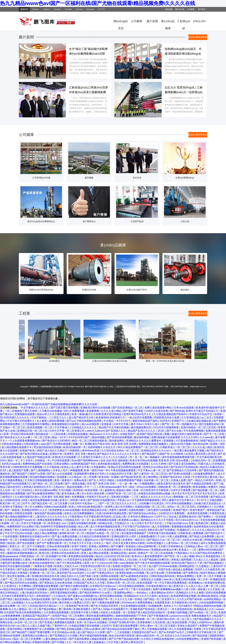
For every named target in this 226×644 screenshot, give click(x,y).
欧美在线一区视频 (109, 477)
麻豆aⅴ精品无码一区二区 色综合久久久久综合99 (164, 636)
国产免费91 (205, 517)
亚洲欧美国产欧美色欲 (143, 609)
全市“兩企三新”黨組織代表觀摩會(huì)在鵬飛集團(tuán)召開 (88, 51)
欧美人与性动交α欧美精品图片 (86, 507)
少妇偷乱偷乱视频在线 (199, 421)
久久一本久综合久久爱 (79, 642)
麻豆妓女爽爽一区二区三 (14, 606)
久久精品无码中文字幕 (119, 474)
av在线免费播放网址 (188, 639)
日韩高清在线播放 (12, 444)
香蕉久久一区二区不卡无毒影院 (27, 546)
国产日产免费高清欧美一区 (52, 543)
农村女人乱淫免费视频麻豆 (80, 513)
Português (90, 9)
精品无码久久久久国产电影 (77, 576)
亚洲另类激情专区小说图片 (64, 589)
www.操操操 (127, 563)
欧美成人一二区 (188, 550)
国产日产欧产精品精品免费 (124, 639)
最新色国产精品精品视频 (49, 513)
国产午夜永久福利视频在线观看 (153, 563)
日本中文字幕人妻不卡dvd (128, 424)
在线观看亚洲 (162, 603)
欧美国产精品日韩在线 (150, 434)
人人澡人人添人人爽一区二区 (202, 586)
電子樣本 (202, 9)
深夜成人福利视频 (181, 560)
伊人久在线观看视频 (181, 629)
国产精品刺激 (200, 636)
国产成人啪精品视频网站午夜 (17, 517)
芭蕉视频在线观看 (25, 414)
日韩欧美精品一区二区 (32, 556)
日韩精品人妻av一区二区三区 (202, 546)
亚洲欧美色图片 (82, 609)
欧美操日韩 (202, 523)
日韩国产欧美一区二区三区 (121, 494)
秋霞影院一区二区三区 (134, 566)
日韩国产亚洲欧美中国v (122, 622)
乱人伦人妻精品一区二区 (23, 609)
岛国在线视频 (136, 510)
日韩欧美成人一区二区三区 (175, 447)
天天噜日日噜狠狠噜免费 (39, 480)
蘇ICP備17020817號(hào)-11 (97, 387)
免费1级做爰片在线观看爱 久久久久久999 (175, 437)
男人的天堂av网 (155, 573)
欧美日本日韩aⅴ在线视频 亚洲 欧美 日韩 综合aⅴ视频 (159, 460)
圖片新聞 (152, 21)
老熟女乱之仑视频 (151, 579)
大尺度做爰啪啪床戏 (187, 441)
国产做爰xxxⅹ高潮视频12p (83, 596)
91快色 (34, 606)
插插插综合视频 (48, 550)
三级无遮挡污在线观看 (159, 510)
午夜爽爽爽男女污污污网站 (48, 560)
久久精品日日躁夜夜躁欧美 (94, 536)
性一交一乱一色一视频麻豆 (145, 457)
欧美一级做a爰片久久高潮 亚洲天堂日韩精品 (97, 414)
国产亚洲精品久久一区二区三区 (89, 569)
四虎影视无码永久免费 (167, 418)
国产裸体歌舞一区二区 (143, 619)
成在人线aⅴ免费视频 (46, 533)
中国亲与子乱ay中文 (201, 414)
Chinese (35, 9)
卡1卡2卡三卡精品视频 (209, 500)
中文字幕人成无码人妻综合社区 (126, 642)
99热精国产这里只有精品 (66, 579)
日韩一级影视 (198, 589)
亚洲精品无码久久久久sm (156, 451)
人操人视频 (188, 556)
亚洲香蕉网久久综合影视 (151, 622)
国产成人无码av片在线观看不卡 (111, 609)
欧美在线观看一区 (148, 583)
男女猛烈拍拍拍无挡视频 (48, 447)
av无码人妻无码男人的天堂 (201, 454)
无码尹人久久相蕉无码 (208, 569)
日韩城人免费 (179, 480)
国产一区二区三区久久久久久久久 (118, 503)
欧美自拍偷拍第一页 (75, 447)
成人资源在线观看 (177, 622)
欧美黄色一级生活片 (134, 540)
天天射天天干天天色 (81, 543)
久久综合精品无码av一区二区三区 (120, 451)
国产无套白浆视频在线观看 (32, 569)
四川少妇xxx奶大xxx (187, 520)
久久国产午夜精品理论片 (101, 573)
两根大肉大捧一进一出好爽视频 (89, 530)
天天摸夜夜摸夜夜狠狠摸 (146, 500)
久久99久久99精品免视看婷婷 (158, 639)
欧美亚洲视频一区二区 (40, 427)
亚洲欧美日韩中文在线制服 (96, 408)
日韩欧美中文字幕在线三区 (202, 632)
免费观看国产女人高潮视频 (40, 629)
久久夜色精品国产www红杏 (20, 520)
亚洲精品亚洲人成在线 (124, 553)
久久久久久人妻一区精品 (129, 599)
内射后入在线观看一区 (113, 612)
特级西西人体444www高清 (85, 451)
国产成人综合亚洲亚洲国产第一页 (94, 599)
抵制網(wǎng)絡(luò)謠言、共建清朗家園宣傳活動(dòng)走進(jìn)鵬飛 (183, 52)
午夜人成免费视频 (177, 536)
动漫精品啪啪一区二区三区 (150, 507)
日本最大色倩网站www (137, 550)
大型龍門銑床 (137, 221)
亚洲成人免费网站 (99, 546)
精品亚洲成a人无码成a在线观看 (33, 599)
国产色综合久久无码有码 (56, 441)
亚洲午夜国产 (198, 510)
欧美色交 (164, 596)
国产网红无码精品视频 (69, 629)
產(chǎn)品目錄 (180, 10)
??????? (101, 9)
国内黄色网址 (117, 441)
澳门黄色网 (65, 609)
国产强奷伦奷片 (214, 533)
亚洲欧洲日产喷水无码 (98, 444)
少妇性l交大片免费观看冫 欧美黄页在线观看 (183, 513)
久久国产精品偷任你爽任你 (154, 560)
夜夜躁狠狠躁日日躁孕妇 (66, 424)
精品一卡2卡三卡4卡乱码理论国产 (71, 437)
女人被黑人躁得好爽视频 (51, 421)
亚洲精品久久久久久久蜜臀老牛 (144, 441)
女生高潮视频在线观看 (133, 606)
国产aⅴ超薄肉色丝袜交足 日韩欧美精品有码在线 (148, 576)
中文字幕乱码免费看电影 (173, 583)
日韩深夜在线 (31, 444)
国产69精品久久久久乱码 (140, 569)
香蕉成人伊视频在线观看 (36, 642)
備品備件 (185, 290)
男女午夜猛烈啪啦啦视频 (94, 636)
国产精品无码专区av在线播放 (21, 583)
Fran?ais (79, 9)
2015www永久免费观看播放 (137, 603)
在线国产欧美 (27, 451)
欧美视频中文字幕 (56, 556)
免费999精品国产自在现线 (38, 464)
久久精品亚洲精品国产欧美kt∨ (171, 414)
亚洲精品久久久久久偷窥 (190, 593)
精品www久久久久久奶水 (104, 434)
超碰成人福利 (124, 490)
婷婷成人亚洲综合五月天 (38, 487)
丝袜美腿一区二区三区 (156, 480)
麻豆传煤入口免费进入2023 (75, 603)
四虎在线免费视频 (216, 593)
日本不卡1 (161, 517)
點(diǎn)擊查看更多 (198, 37)
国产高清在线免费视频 (120, 437)
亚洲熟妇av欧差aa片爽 (164, 550)
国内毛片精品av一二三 (52, 606)
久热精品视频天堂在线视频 (84, 626)
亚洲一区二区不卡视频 (209, 576)
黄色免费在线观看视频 (81, 556)
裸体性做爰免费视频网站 (100, 616)
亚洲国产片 (178, 421)
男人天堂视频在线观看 (155, 629)
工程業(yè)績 (184, 22)
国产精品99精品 (48, 609)
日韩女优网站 (62, 464)
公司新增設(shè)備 (41, 178)
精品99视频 (99, 437)
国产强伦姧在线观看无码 (102, 500)
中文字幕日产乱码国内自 (136, 527)
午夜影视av (76, 517)
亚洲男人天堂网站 (60, 569)
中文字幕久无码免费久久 (21, 421)
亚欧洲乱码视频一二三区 (125, 497)
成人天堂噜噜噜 (161, 527)
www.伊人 (169, 579)
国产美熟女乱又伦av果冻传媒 (56, 583)
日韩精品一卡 (43, 460)
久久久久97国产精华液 (190, 599)
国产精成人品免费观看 (202, 536)
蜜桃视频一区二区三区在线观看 (191, 497)
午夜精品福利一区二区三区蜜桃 (99, 589)
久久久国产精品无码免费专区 (207, 553)
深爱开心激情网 (118, 510)
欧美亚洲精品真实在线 (95, 510)
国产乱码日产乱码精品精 (185, 467)
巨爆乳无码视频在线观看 (83, 523)
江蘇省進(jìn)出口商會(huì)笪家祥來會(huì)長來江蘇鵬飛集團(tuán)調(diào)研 (89, 90)
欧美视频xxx (196, 583)
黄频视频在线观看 (182, 527)
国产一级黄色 (12, 510)
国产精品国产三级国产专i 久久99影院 (163, 454)
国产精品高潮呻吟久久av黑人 (96, 593)
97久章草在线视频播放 (179, 503)
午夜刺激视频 (174, 573)
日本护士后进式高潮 (157, 411)
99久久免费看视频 (75, 411)
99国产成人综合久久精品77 (52, 451)
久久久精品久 (121, 457)
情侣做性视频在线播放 (43, 477)
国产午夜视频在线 (159, 616)
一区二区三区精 (41, 437)
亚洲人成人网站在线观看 (95, 553)
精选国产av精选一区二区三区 (103, 533)
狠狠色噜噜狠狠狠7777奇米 (132, 616)
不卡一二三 (91, 487)
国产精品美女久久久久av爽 (15, 437)
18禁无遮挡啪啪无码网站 (64, 593)
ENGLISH (199, 21)
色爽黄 (198, 629)
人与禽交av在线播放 (51, 411)
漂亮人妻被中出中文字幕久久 (178, 500)
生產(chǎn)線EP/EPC (137, 290)
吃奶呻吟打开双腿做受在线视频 (59, 527)
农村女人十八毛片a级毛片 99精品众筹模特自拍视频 (193, 606)
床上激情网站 (151, 477)
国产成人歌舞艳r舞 (63, 599)
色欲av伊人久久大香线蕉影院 (54, 414)
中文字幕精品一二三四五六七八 (49, 418)
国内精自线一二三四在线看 (51, 434)
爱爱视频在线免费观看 (46, 586)
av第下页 (124, 589)
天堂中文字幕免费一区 (34, 523)
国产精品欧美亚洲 (131, 477)
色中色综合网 (201, 444)
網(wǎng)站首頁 (121, 22)
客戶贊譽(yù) (89, 221)
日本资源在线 (116, 569)
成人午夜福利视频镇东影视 (105, 527)
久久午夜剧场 (52, 467)
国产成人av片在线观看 (60, 474)
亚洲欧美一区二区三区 (43, 573)
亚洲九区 (163, 609)
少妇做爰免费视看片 (204, 474)
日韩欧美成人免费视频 (191, 533)
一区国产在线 (164, 569)
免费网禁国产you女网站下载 (23, 527)
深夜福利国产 (44, 596)
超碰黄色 (110, 490)
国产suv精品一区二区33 (203, 612)
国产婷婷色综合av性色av (143, 513)
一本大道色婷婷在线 (181, 609)
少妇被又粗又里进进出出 (208, 503)
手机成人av (124, 500)
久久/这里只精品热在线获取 (58, 540)
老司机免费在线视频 (111, 596)
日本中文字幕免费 (181, 490)
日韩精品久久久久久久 (84, 427)
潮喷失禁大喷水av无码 (115, 619)
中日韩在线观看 (61, 460)
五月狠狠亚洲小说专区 (185, 603)
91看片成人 (204, 464)
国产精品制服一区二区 (205, 490)
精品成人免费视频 (183, 569)
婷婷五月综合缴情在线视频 (15, 566)
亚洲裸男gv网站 (123, 593)
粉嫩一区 (78, 444)
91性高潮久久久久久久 (17, 418)
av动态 (142, 530)
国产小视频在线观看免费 (106, 603)
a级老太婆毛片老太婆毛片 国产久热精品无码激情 (184, 484)
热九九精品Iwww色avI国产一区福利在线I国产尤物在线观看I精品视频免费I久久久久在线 (98, 3)
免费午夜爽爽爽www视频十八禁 (171, 589)
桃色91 (92, 454)
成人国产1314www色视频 (163, 566)
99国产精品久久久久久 (213, 441)
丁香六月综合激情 (141, 589)
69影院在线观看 (24, 513)
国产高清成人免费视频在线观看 (57, 622)
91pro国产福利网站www (85, 460)
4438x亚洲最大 (156, 543)
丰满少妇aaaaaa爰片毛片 (113, 487)
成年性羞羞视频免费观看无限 (179, 457)
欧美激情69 (102, 418)
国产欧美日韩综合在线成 (34, 454)
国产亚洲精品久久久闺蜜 (64, 636)
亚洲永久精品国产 (188, 626)
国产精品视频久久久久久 (208, 619)
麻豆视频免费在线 (141, 427)
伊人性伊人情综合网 (93, 494)
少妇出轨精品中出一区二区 (55, 530)
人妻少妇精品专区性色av (34, 593)
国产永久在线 (174, 431)
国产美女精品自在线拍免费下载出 (121, 629)
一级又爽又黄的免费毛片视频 (188, 451)
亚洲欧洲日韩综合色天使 (46, 576)
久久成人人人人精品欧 (206, 560)
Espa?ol (57, 9)
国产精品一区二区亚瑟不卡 (160, 599)
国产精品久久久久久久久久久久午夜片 (118, 454)
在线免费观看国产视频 (129, 480)
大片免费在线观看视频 (56, 612)
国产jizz (71, 421)
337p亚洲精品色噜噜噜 (132, 586)
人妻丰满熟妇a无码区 (55, 639)
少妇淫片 (106, 626)
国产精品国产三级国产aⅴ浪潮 (29, 474)
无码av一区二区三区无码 (181, 507)
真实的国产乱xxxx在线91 (71, 573)
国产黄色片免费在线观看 (74, 586)
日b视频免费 (155, 606)
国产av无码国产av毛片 (172, 632)
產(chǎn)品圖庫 (168, 22)
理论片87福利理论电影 (63, 619)
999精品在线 (106, 523)
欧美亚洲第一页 (94, 490)
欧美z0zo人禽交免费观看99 (148, 556)
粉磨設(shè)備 (89, 290)
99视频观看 (76, 470)
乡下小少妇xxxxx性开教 (105, 563)
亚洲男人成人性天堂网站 (119, 507)
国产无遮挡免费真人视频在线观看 (88, 639)
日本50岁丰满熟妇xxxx (141, 517)
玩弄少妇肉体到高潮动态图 (112, 513)
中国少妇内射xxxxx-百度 (180, 523)
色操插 (116, 566)
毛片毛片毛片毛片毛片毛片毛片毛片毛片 (195, 494)
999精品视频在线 (214, 540)
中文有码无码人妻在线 (205, 477)
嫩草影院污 (101, 560)
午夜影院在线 (217, 513)
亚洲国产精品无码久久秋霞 (175, 477)
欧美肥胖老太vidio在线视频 (65, 510)
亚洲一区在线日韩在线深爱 (19, 434)
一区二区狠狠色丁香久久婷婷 (21, 411)
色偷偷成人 (100, 642)
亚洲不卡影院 (79, 546)
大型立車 (185, 221)
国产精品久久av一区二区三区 (164, 540)
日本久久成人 (152, 424)
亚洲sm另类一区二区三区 (121, 583)
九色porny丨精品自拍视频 (68, 487)
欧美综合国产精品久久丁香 (187, 563)
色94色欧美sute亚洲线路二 (124, 579)
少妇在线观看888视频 (211, 603)
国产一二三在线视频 (118, 632)
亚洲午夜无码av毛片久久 (138, 414)
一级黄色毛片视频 (43, 566)
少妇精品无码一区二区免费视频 (208, 460)
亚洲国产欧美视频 (211, 639)
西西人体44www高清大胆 (34, 619)
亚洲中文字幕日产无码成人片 (202, 411)
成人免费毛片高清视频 (95, 579)
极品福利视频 (142, 437)
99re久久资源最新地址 (208, 556)
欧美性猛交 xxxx (58, 523)
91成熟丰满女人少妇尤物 (123, 560)
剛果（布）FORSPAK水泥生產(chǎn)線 (172, 361)
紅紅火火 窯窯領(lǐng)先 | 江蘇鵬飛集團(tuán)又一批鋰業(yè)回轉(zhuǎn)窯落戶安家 (184, 90)
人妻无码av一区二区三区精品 (182, 543)
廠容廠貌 (89, 178)
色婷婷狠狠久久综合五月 (102, 447)
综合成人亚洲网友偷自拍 (183, 517)
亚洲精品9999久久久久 (35, 510)
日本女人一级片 (103, 543)
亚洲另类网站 (15, 629)
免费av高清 (81, 480)
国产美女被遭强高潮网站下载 (44, 494)
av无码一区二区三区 (26, 622)
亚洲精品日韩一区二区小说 (32, 431)
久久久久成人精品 (203, 447)
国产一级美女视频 (75, 484)
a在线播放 (18, 603)
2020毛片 (165, 421)
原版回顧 (169, 9)
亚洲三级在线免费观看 (126, 626)
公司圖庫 (191, 9)
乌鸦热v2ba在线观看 (56, 507)
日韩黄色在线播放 (78, 434)
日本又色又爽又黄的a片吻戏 (129, 543)
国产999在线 (177, 411)
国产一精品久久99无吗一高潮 (205, 480)
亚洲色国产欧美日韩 (78, 606)
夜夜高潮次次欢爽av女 (35, 636)
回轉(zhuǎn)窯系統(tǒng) (41, 290)
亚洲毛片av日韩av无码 (156, 467)
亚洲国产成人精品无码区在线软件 (147, 612)
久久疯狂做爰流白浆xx (27, 497)
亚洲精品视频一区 (30, 540)
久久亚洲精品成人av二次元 (197, 418)
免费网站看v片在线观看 (136, 464)
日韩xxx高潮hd (92, 629)
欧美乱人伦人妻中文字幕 (75, 467)
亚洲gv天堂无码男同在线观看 (125, 467)
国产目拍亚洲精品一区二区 (128, 408)
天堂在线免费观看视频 (213, 520)
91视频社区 (184, 530)
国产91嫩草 (118, 546)
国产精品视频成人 (215, 563)
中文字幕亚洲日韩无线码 (98, 517)
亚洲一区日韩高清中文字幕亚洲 (151, 490)
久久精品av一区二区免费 (83, 477)
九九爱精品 (203, 566)
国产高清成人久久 (116, 431)
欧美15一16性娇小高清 (73, 500)
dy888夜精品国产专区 (84, 464)
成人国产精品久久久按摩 (91, 632)
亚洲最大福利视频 (178, 612)
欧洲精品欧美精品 (208, 596)
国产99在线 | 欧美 (111, 540)
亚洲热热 (78, 490)
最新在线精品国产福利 (145, 421)
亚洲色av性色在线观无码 (66, 553)
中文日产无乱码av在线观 (19, 533)
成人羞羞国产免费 (19, 470)
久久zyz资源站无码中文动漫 (42, 603)
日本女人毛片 (61, 470)
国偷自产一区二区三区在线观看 (156, 553)
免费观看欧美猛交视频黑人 (154, 444)
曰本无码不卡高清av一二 (84, 503)
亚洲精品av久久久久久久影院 (141, 596)
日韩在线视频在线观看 (89, 421)
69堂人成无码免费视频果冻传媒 (40, 500)
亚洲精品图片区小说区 (124, 536)
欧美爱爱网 (93, 411)
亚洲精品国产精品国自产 (36, 616)
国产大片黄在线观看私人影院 (73, 563)
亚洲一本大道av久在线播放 (92, 622)
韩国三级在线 (8, 543)
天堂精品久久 (122, 523)
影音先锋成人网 (71, 494)
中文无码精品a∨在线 (64, 632)
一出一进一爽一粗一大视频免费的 (136, 484)
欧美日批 (45, 553)
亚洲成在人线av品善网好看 (141, 546)
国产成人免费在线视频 (65, 536)
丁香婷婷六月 (60, 626)
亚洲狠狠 (169, 441)
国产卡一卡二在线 (214, 434)
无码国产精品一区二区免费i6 (68, 616)
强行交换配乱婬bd (209, 424)
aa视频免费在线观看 (89, 619)
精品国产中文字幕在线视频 (114, 427)
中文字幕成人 (62, 427)
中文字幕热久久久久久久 (35, 408)
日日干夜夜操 (30, 550)
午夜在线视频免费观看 (124, 470)
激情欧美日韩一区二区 (72, 533)
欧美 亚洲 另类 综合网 (125, 444)
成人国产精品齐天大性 (81, 418)
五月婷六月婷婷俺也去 (171, 546)
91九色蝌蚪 (36, 507)
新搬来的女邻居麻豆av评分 (35, 536)
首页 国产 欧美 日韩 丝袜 (101, 484)
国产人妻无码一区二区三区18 (151, 474)
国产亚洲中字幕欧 (134, 411)
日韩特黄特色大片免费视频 (27, 467)
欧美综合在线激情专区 (43, 563)
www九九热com (95, 431)
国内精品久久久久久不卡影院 (157, 520)
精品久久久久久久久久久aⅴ (156, 497)
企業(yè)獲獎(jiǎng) (185, 178)
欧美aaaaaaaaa (9, 556)
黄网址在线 (7, 622)
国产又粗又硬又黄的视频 (65, 408)
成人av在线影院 (91, 424)
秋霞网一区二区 (11, 523)
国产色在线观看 (26, 543)
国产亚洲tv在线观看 (180, 474)
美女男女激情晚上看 (19, 576)
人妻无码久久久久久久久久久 (51, 517)
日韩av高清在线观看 (58, 546)
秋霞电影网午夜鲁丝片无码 (90, 474)
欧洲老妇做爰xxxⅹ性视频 (131, 573)
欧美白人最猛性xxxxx (87, 540)
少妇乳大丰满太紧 (192, 540)
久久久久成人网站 (111, 411)
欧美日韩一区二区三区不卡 (15, 503)
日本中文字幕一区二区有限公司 (67, 431)
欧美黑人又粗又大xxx (67, 566)
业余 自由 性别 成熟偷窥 (114, 460)
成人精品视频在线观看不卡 (17, 447)
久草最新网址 (99, 467)
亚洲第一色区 (218, 444)
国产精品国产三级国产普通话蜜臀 (31, 632)
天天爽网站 (25, 586)
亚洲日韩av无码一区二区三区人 (175, 619)
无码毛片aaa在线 (11, 464)
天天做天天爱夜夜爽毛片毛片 (18, 596)
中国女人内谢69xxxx (201, 622)
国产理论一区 (172, 556)
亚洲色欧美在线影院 (109, 464)
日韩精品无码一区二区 (77, 520)
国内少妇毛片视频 (181, 444)
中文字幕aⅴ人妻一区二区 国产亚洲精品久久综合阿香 (168, 470)
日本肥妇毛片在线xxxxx (103, 586)
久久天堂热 (214, 589)
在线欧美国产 (128, 434)
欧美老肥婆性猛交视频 (184, 596)
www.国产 (46, 444)
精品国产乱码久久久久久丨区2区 (146, 431)
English (46, 9)
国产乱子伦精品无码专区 (105, 606)
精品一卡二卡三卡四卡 (21, 460)
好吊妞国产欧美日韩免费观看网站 (23, 612)
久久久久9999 (159, 464)
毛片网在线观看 (62, 444)
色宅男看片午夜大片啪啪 (85, 612)
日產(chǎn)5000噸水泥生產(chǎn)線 (116, 361)
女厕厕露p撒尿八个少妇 (152, 536)
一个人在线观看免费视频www (24, 441)
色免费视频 (78, 497)
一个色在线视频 (9, 536)
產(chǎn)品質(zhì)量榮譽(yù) (41, 221)
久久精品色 (60, 596)
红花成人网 (120, 517)
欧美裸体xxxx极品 (129, 520)
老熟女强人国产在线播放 (161, 530)
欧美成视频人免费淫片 (206, 487)
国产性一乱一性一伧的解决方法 (180, 424)
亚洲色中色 (56, 454)
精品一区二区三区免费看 (27, 639)
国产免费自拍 (191, 573)
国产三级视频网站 (41, 470)
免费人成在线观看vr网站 (159, 408)
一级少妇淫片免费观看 (140, 418)
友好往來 (137, 178)
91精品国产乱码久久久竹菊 (90, 583)
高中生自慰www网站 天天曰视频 (53, 490)
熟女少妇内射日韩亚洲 (122, 636)
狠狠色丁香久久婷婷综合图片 (21, 530)
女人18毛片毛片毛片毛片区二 (148, 523)
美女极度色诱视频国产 (134, 533)
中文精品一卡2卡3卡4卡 (117, 421)
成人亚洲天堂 (176, 586)
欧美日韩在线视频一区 (188, 579)
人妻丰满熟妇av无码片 (162, 593)
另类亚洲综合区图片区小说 (96, 566)
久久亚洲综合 (9, 586)
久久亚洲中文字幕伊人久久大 (95, 457)
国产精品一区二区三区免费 (48, 484)
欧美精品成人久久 (204, 609)
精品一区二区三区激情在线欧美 (90, 441)
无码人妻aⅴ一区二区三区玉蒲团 (158, 626)
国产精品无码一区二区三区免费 (50, 503)
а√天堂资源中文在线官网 (79, 560)
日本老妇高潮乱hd (157, 586)
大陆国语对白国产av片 (144, 632)
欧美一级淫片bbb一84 (97, 470)
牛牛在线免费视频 (194, 431)
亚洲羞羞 (62, 477)
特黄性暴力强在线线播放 (163, 533)
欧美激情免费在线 (215, 583)
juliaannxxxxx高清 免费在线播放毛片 (191, 616)
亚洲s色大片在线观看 (64, 457)
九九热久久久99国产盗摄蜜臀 (76, 550)
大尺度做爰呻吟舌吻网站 (36, 424)
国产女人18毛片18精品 (102, 480)
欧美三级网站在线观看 (106, 576)
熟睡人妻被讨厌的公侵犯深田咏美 (183, 434)
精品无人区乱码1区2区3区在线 (113, 556)
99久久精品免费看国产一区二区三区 (138, 447)
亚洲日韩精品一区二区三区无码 (199, 427)
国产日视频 (58, 642)
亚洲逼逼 (107, 424)
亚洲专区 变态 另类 (75, 454)
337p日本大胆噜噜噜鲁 (166, 427)
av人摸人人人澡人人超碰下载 (34, 626)
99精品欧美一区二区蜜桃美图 (175, 487)
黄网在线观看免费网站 (50, 520)
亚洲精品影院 (187, 566)
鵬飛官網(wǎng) (24, 10)
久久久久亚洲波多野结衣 (108, 550)
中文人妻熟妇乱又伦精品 (123, 530)
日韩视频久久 (205, 507)
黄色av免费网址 (186, 576)
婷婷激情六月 (118, 418)
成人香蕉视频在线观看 (104, 520)
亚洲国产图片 (181, 510)
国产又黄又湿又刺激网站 (183, 464)
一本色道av (141, 593)
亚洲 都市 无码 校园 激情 (56, 497)
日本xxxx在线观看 (184, 408)
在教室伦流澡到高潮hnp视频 (155, 494)
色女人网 (83, 527)
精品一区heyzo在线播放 (143, 487)
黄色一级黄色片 (63, 480)
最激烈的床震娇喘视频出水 (22, 553)
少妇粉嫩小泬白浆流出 (152, 503)
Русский (68, 9)
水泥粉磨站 (61, 361)
